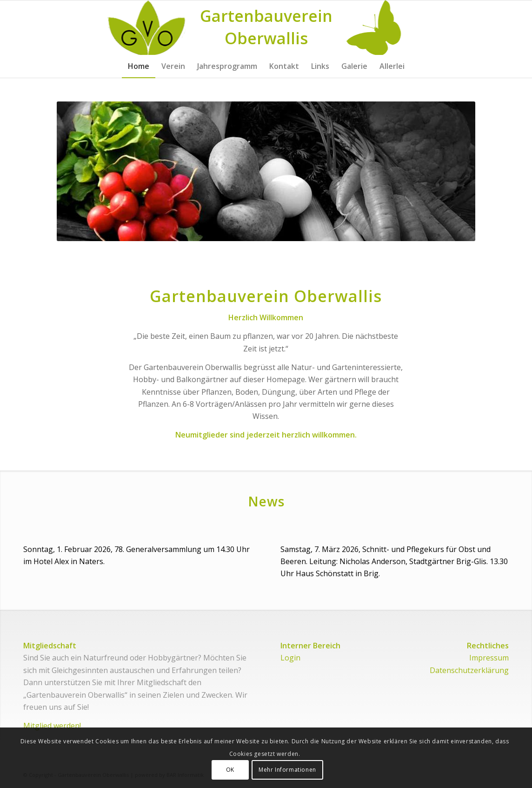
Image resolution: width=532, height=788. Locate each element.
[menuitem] (139, 66)
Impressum (489, 658)
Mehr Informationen (287, 770)
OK (230, 770)
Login (290, 658)
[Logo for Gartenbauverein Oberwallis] (266, 27)
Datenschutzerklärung (469, 670)
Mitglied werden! (52, 726)
